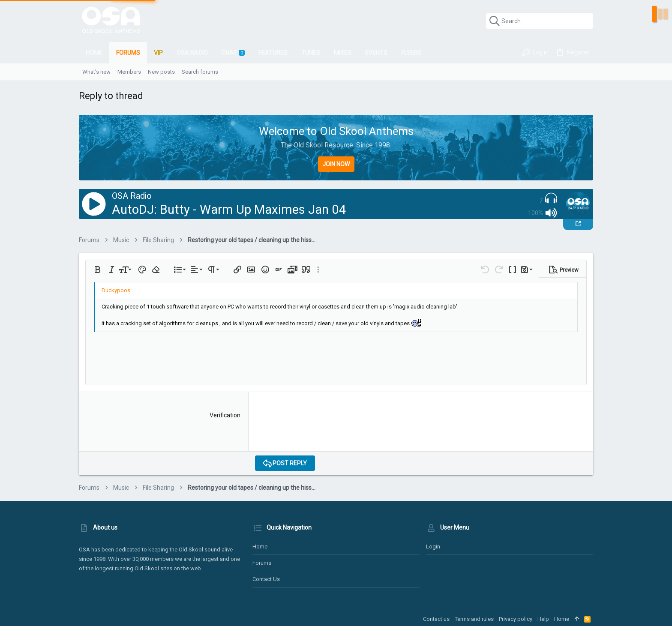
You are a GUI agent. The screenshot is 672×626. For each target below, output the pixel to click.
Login (433, 547)
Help (543, 619)
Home (260, 547)
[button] (98, 270)
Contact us (266, 579)
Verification (225, 415)
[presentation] (320, 428)
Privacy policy (516, 619)
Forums (262, 563)
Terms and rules (474, 619)
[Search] (540, 21)
